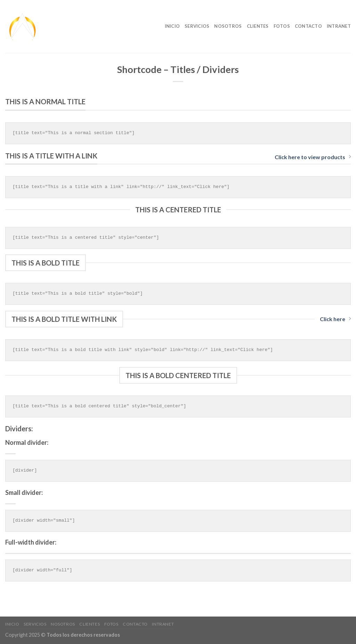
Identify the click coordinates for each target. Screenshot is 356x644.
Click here (335, 319)
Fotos (282, 26)
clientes (258, 26)
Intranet (339, 26)
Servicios (197, 26)
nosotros (228, 26)
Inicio (172, 26)
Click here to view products (313, 157)
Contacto (308, 26)
